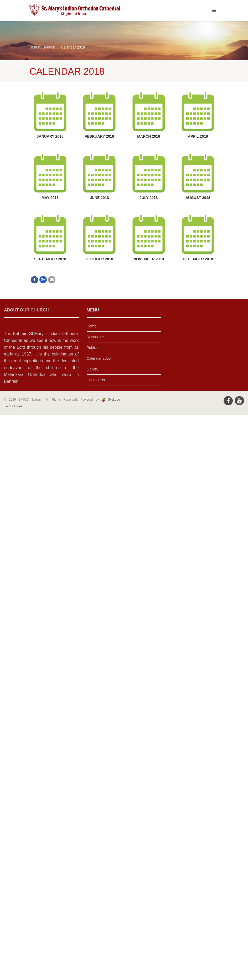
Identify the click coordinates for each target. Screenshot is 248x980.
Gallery (92, 369)
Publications (97, 348)
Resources (95, 337)
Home (92, 326)
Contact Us (96, 380)
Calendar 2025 (99, 358)
